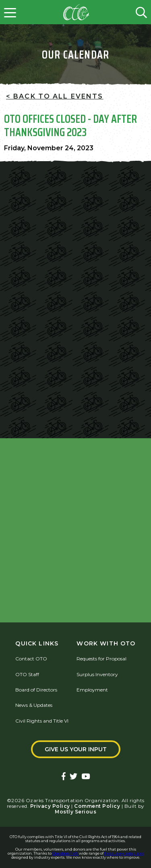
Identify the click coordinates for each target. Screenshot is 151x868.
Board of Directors (36, 690)
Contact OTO (31, 659)
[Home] (76, 12)
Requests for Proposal (101, 659)
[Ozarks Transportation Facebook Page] (64, 777)
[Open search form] (141, 12)
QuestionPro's (66, 853)
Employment (92, 690)
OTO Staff (27, 674)
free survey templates (124, 853)
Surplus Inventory (97, 674)
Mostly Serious (75, 812)
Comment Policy (97, 806)
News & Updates (34, 705)
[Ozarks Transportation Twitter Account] (73, 777)
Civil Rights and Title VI (42, 721)
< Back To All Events (55, 96)
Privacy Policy (50, 806)
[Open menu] (10, 12)
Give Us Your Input (76, 749)
